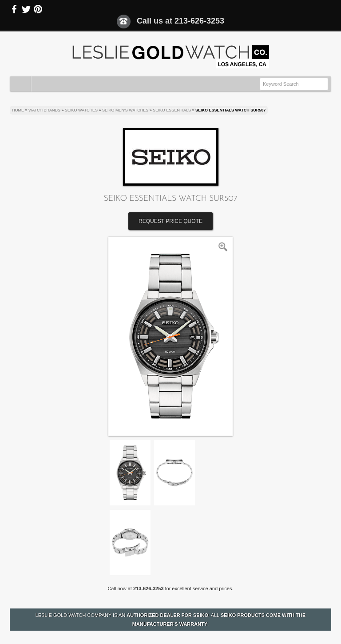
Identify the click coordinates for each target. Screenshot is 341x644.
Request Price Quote (170, 221)
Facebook (15, 9)
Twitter (26, 9)
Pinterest (38, 9)
